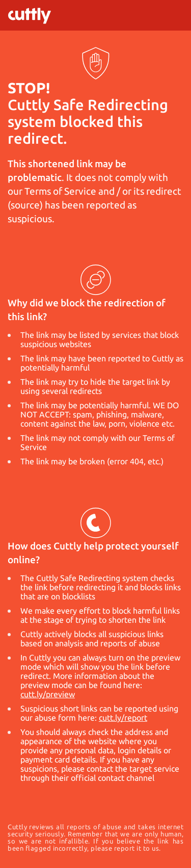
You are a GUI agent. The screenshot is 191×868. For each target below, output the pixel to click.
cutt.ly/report (123, 718)
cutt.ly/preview (48, 694)
